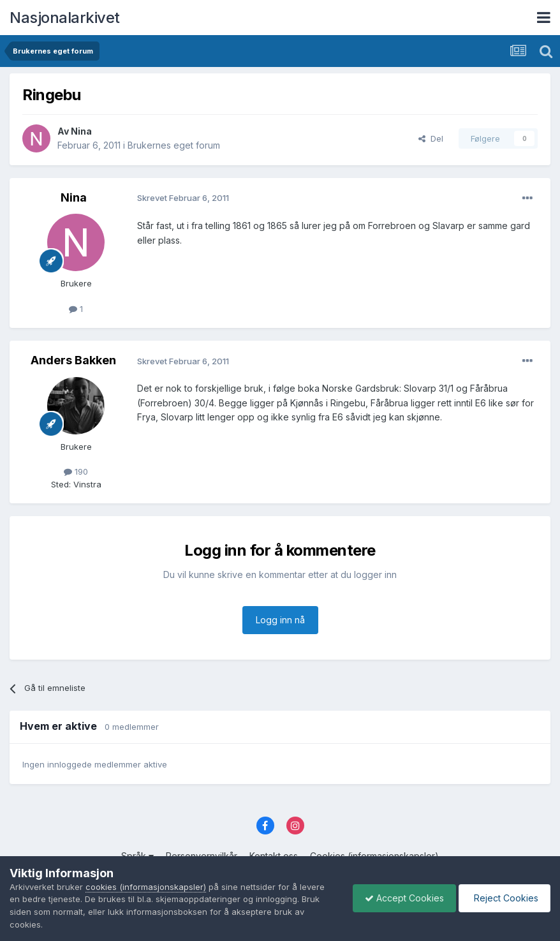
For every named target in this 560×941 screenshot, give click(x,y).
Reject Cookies (504, 898)
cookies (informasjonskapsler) (146, 887)
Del (431, 138)
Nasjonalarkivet (65, 18)
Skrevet (183, 198)
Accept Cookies (401, 898)
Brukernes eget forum (174, 145)
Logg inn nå (280, 620)
